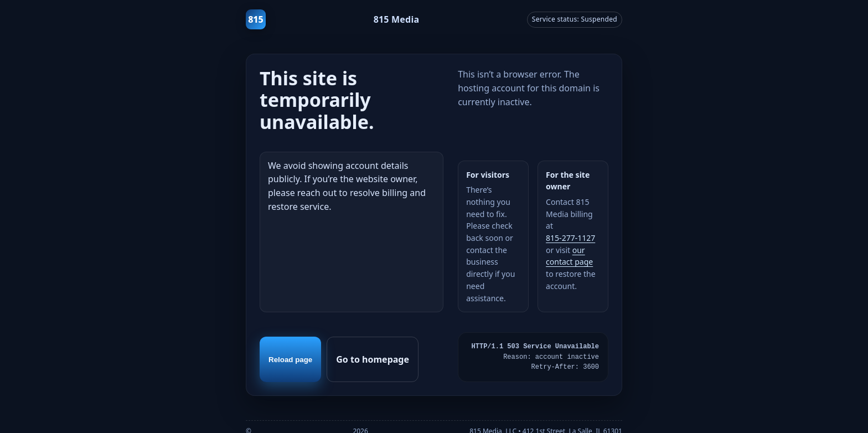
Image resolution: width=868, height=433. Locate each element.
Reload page (290, 360)
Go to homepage (373, 359)
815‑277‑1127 (570, 238)
